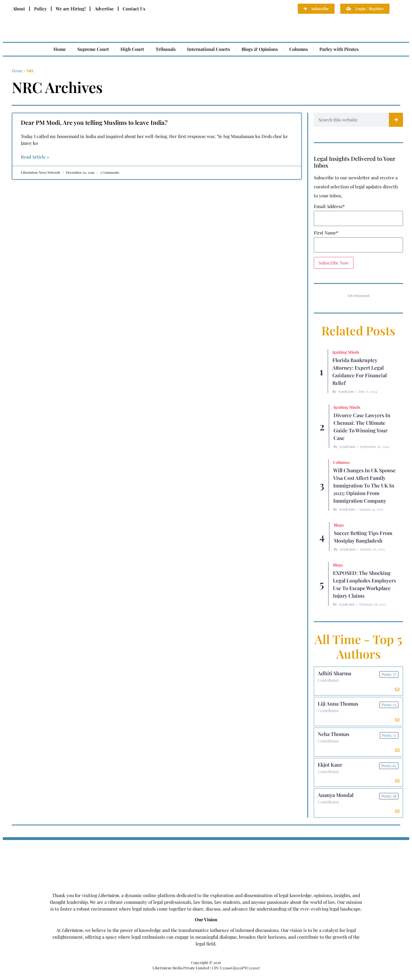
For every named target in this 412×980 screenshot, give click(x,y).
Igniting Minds (346, 352)
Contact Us (134, 9)
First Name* (326, 233)
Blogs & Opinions (260, 49)
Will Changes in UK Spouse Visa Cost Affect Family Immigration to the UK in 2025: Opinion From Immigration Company (364, 486)
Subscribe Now (334, 263)
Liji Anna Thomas (339, 706)
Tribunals (166, 49)
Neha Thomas (334, 737)
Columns (299, 49)
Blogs (339, 525)
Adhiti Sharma (335, 674)
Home (60, 49)
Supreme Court (93, 49)
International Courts (209, 49)
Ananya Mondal (336, 801)
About (19, 9)
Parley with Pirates (339, 49)
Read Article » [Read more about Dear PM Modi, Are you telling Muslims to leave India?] (35, 157)
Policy (40, 9)
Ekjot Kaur (331, 769)
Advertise (104, 9)
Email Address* (329, 206)
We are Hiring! (71, 9)
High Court (132, 49)
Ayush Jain (346, 391)
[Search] (396, 120)
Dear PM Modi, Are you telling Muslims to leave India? (94, 122)
